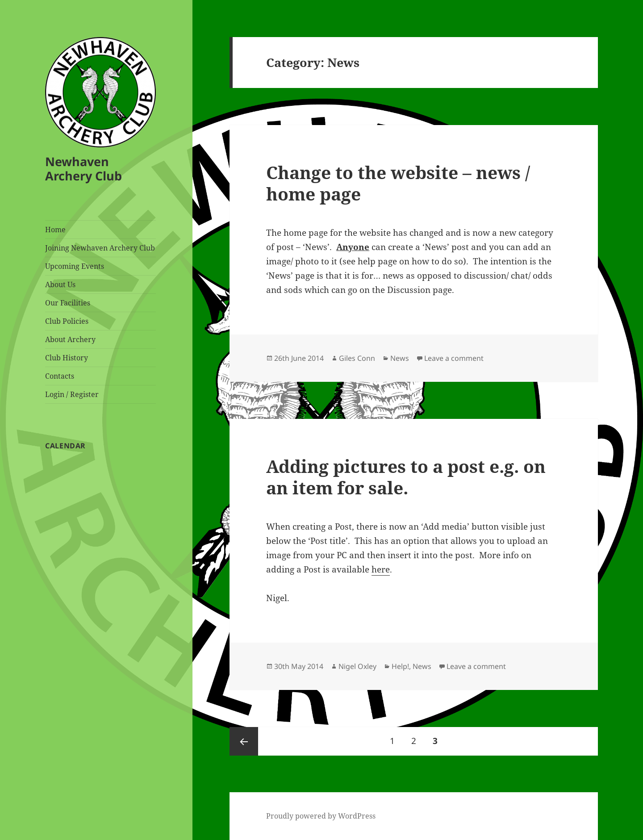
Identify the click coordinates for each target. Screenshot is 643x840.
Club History (67, 358)
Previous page (244, 741)
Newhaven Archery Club (84, 169)
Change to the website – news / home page (398, 183)
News (400, 358)
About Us (60, 284)
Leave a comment (454, 358)
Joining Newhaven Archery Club (100, 248)
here (381, 569)
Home (55, 230)
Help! (400, 666)
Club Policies (67, 321)
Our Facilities (68, 303)
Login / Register (72, 394)
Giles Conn (357, 358)
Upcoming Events (75, 266)
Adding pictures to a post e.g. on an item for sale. (406, 477)
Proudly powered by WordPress (321, 816)
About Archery (70, 339)
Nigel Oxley (357, 666)
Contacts (60, 376)
